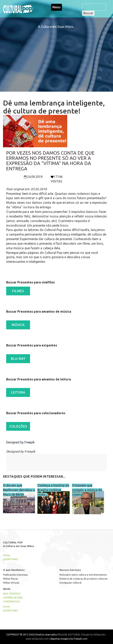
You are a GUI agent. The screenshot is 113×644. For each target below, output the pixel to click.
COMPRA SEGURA (13, 598)
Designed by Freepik (20, 442)
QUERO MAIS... (11, 559)
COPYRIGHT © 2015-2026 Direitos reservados (32, 635)
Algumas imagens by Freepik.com (69, 639)
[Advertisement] (56, 57)
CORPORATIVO (12, 602)
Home (6, 555)
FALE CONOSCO (12, 594)
